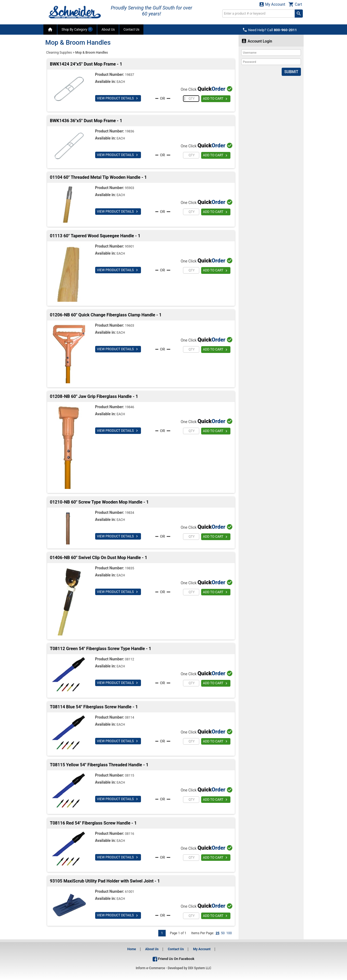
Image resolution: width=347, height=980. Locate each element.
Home (131, 949)
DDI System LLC (200, 968)
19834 (130, 513)
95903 (130, 188)
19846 (130, 407)
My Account (272, 4)
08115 (130, 775)
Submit (291, 72)
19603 (130, 326)
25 (217, 933)
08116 (130, 834)
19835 (130, 568)
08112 (130, 659)
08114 (130, 718)
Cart (295, 4)
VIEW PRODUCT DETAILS (118, 98)
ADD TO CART (216, 99)
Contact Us (131, 30)
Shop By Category (77, 29)
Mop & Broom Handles (91, 53)
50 (223, 933)
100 (229, 933)
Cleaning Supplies (59, 53)
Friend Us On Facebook (173, 959)
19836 (130, 131)
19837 (130, 75)
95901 (130, 246)
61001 (130, 892)
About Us (108, 30)
